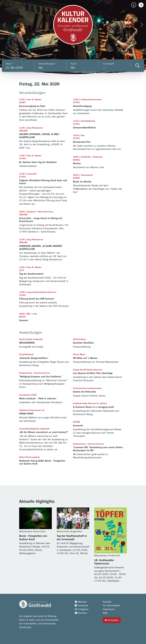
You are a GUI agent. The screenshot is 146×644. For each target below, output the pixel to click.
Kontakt (107, 602)
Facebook (82, 606)
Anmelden (112, 620)
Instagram (82, 609)
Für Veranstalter (111, 606)
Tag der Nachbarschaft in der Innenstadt (72, 538)
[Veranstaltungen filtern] (138, 66)
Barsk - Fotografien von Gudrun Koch (33, 538)
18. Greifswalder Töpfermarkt (104, 562)
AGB (105, 613)
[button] (141, 5)
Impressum (109, 609)
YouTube (81, 613)
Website (81, 602)
